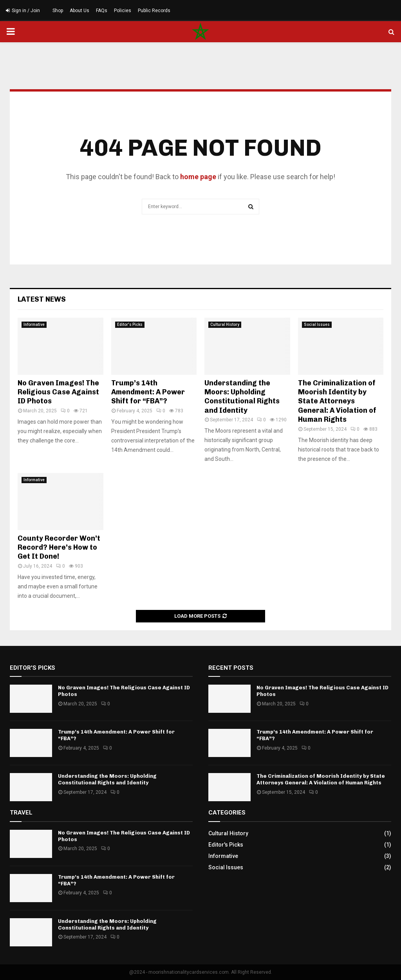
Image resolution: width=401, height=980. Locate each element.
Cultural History (225, 325)
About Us (79, 11)
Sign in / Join (23, 11)
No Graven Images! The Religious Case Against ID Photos (58, 392)
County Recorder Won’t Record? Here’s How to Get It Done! (59, 548)
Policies (123, 11)
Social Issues (317, 325)
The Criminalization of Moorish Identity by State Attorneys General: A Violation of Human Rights (337, 401)
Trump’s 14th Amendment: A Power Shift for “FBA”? (148, 392)
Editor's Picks (130, 325)
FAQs (102, 11)
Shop (58, 11)
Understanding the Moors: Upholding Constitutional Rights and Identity (242, 397)
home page (198, 177)
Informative (34, 325)
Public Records (154, 11)
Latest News (42, 299)
